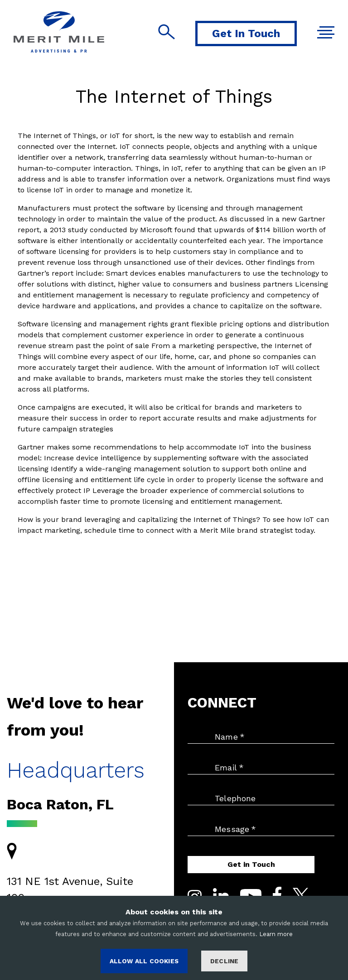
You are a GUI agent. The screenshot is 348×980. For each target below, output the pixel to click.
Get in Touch (251, 864)
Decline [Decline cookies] (224, 961)
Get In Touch (246, 33)
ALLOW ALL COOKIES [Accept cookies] (144, 961)
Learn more (276, 934)
